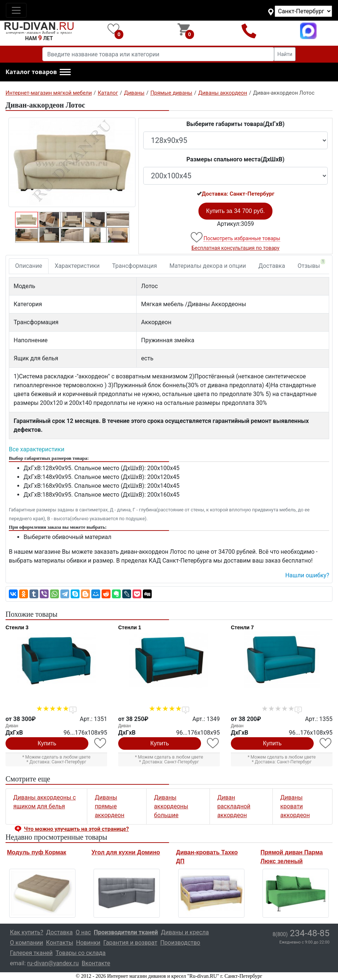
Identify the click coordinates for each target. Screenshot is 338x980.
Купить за (236, 211)
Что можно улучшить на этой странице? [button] (76, 829)
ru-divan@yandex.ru (53, 963)
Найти (285, 54)
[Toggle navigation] (16, 10)
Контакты (59, 943)
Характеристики (77, 266)
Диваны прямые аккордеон (109, 806)
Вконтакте (96, 963)
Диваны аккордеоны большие (171, 806)
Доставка (272, 266)
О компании (27, 943)
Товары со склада (81, 953)
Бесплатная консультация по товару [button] (235, 248)
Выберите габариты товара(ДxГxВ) (235, 124)
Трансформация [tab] (135, 266)
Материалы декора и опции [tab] (208, 266)
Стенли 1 (130, 627)
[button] (38, 72)
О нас (83, 932)
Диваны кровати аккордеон (295, 806)
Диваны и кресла (185, 932)
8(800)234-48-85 (249, 31)
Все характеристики (37, 449)
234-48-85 (301, 933)
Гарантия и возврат (131, 943)
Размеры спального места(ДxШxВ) (235, 159)
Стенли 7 (242, 627)
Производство (180, 943)
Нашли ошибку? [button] (307, 575)
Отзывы (311, 264)
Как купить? (27, 932)
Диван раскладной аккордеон (234, 806)
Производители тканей (126, 932)
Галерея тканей (31, 953)
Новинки (88, 943)
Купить (47, 743)
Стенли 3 (17, 627)
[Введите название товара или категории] (158, 54)
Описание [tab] (29, 266)
